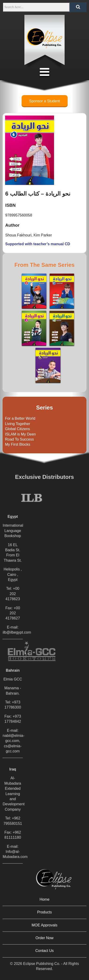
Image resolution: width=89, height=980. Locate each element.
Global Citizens (17, 429)
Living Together (17, 424)
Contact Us (44, 951)
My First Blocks (17, 444)
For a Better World (20, 418)
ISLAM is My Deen (20, 434)
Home (44, 899)
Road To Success (19, 439)
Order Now (44, 938)
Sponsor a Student (44, 101)
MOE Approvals (44, 925)
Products (44, 912)
